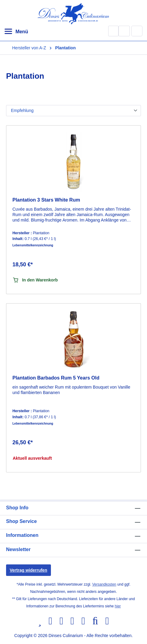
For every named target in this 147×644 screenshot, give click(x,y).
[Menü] (16, 32)
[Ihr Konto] (124, 31)
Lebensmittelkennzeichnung (33, 245)
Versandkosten (104, 584)
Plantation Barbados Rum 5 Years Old (56, 378)
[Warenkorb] (137, 31)
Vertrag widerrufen (28, 570)
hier (118, 606)
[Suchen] (113, 31)
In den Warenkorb (35, 280)
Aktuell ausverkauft (32, 458)
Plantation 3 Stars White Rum (46, 200)
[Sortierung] (73, 111)
